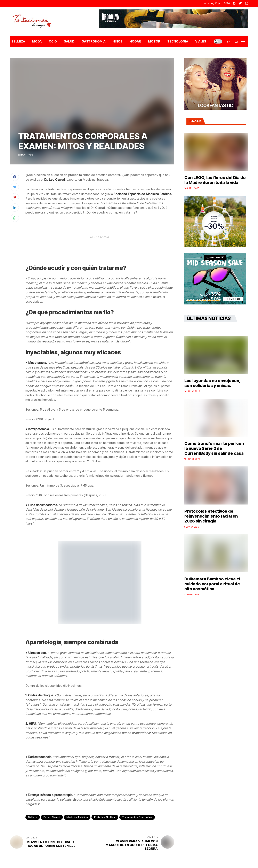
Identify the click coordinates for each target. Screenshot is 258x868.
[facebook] (234, 3)
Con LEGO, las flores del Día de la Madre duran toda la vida (215, 180)
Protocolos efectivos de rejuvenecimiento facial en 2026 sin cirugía (211, 516)
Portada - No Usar (105, 817)
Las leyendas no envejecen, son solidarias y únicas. (212, 383)
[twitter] (240, 3)
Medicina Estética (77, 817)
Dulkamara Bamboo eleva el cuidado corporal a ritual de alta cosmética (212, 584)
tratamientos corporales (137, 817)
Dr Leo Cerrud (52, 817)
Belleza (33, 817)
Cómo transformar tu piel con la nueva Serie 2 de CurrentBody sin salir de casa (214, 448)
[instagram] (247, 3)
